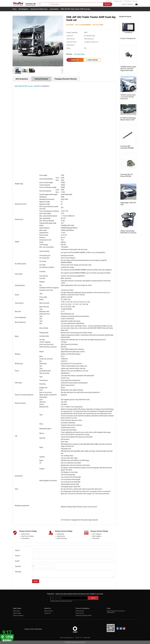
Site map (135, 1)
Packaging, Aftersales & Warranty (66, 79)
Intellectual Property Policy (84, 615)
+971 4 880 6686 (85, 638)
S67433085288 (86, 25)
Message (18, 572)
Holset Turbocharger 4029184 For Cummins (128, 232)
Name (18, 550)
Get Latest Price (79, 54)
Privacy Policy (80, 611)
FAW (72, 25)
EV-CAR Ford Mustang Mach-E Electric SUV (128, 119)
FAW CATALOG (20, 86)
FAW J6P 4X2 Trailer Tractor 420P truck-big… (76, 9)
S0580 (101, 25)
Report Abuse (17, 613)
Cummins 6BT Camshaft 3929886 (127, 147)
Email (17, 561)
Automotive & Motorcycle (39, 9)
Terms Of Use (80, 613)
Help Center (17, 611)
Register (130, 4)
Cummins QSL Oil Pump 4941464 (126, 175)
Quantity (18, 566)
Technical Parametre (41, 79)
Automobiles (54, 9)
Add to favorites (92, 60)
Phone (18, 556)
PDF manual (29, 86)
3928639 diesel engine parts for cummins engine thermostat (128, 69)
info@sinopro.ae (69, 638)
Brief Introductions (22, 79)
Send (36, 581)
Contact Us (48, 613)
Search (108, 4)
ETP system (128, 1)
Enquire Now (75, 60)
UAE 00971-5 (38, 86)
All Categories (23, 9)
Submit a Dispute (18, 615)
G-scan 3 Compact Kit (128, 38)
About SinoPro (49, 611)
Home (15, 9)
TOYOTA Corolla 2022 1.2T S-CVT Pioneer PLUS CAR (128, 97)
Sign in (124, 4)
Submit (93, 598)
